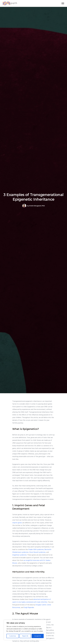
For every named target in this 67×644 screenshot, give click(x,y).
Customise (13, 636)
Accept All (38, 636)
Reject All (25, 636)
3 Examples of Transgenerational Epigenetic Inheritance (33, 197)
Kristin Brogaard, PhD (37, 206)
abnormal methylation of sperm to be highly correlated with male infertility (32, 601)
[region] (25, 630)
